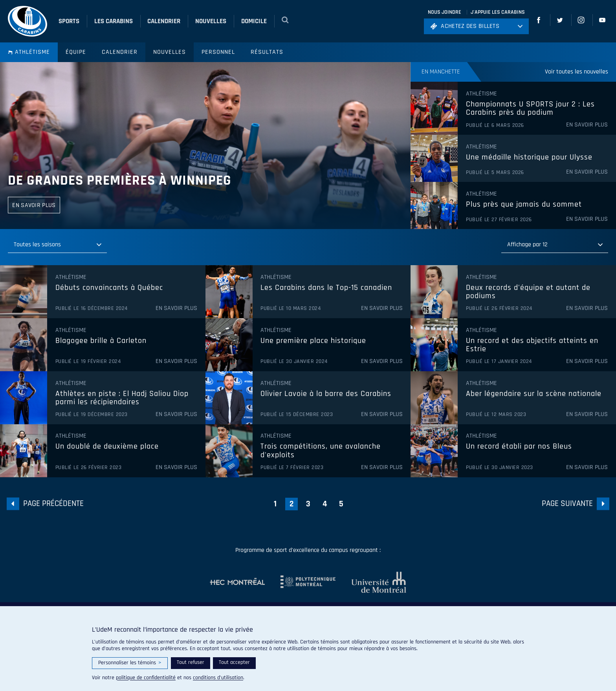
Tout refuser (191, 662)
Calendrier (120, 52)
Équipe (76, 52)
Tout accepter (234, 662)
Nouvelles (170, 52)
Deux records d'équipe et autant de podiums (528, 292)
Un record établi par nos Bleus (519, 447)
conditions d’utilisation (218, 678)
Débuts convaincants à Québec (109, 288)
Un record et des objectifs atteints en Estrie (532, 345)
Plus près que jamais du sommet (524, 205)
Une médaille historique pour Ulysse (529, 158)
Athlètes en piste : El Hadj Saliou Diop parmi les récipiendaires (122, 398)
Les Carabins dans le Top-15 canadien (326, 288)
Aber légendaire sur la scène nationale (534, 394)
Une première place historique (313, 341)
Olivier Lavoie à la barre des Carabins (326, 394)
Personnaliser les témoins (130, 663)
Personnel (218, 52)
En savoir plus (587, 125)
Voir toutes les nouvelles (577, 72)
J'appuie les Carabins (498, 12)
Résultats (267, 52)
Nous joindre (445, 12)
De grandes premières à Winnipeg (120, 181)
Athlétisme (29, 52)
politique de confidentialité (146, 678)
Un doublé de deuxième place (107, 447)
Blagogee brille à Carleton (101, 341)
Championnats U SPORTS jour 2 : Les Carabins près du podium (530, 109)
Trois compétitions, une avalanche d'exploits (321, 451)
